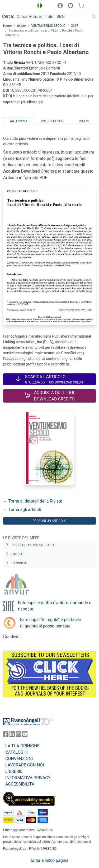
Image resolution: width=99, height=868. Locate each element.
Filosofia (19, 563)
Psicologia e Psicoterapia (33, 545)
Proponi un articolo (49, 521)
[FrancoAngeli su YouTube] (25, 735)
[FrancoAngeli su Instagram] (18, 735)
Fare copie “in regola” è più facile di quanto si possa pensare (51, 623)
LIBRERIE (14, 771)
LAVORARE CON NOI (25, 765)
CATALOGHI (16, 752)
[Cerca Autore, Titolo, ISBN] (52, 16)
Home (7, 26)
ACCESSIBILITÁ (20, 784)
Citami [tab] (84, 121)
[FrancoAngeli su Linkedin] (12, 735)
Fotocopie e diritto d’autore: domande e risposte (55, 606)
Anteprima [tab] (19, 121)
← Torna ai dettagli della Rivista (33, 501)
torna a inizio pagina (49, 860)
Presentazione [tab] (53, 121)
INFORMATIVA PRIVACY (28, 778)
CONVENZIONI (19, 759)
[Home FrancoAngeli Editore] (17, 6)
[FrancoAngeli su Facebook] (6, 735)
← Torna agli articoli (22, 510)
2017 (75, 26)
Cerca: (8, 16)
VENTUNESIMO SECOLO (48, 26)
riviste (21, 26)
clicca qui (35, 102)
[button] (38, 6)
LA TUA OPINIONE (22, 746)
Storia (17, 554)
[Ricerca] (94, 16)
